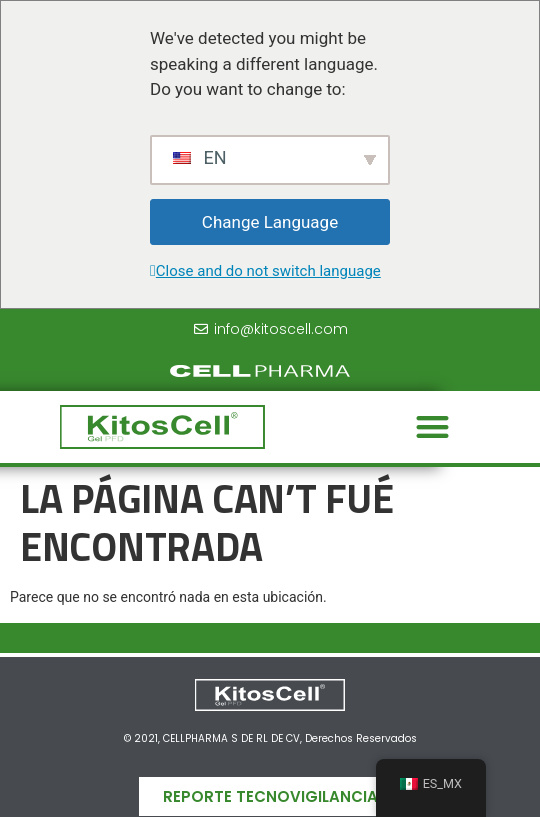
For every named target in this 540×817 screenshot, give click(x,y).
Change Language (270, 222)
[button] (432, 427)
